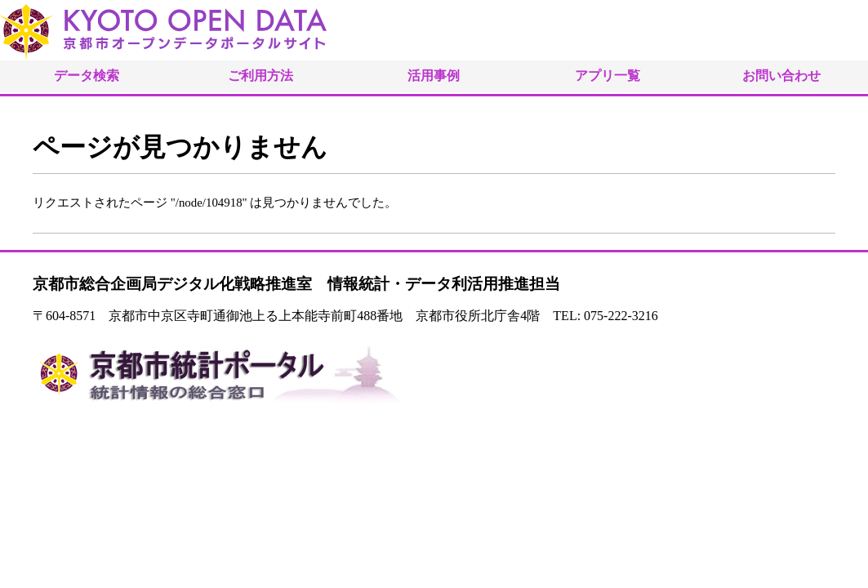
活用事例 (434, 76)
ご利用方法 (260, 76)
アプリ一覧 (608, 76)
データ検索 (87, 76)
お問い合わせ (781, 76)
